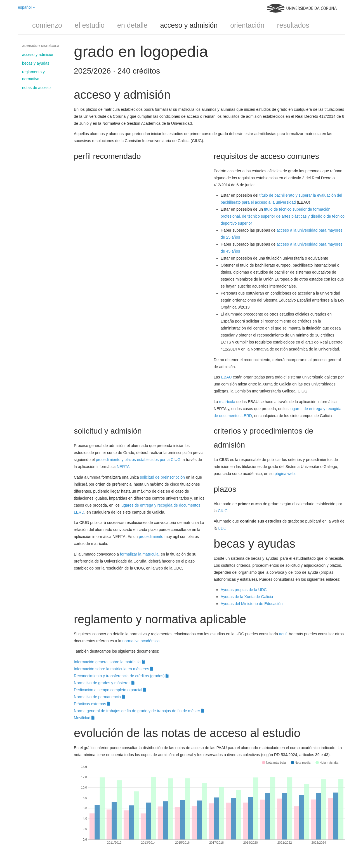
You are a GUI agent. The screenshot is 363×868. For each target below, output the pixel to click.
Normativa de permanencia (99, 697)
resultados (293, 25)
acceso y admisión (189, 25)
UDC (222, 528)
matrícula (227, 402)
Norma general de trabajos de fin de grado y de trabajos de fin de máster (139, 711)
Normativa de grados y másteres (104, 683)
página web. (285, 474)
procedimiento (151, 537)
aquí (283, 634)
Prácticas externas (92, 704)
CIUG (223, 511)
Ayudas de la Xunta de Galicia (247, 597)
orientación (247, 25)
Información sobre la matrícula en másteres (114, 669)
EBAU (226, 377)
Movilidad (84, 718)
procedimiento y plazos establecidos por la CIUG (138, 460)
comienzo (47, 25)
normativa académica (141, 641)
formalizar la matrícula (139, 554)
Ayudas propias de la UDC (244, 590)
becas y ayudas (36, 63)
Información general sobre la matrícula (109, 662)
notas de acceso (36, 88)
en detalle (132, 25)
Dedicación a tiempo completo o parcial (110, 690)
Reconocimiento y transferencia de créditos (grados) (121, 676)
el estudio (90, 25)
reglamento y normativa (33, 75)
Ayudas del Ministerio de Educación (252, 604)
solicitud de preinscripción (162, 477)
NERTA (123, 467)
